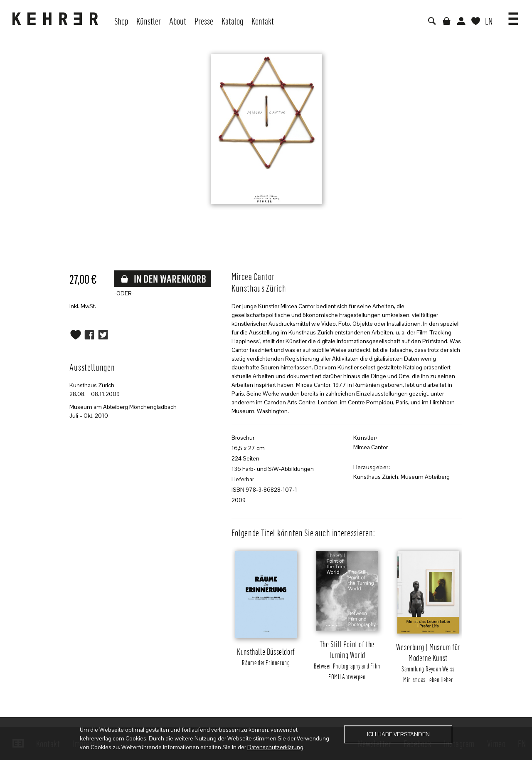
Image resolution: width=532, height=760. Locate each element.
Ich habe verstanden (398, 734)
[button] (513, 16)
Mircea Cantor (371, 447)
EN (489, 21)
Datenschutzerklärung (275, 747)
